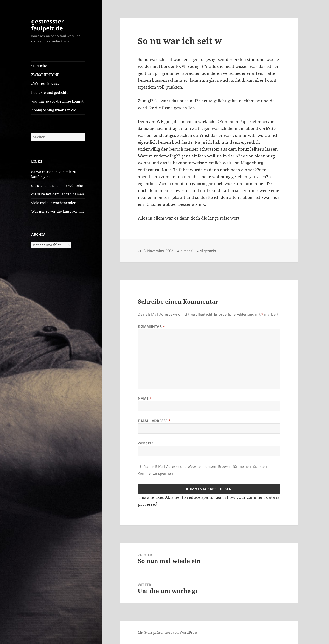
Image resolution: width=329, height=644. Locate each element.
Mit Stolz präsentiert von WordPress (168, 632)
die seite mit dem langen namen (58, 194)
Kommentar (151, 326)
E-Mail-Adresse (154, 421)
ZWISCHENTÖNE (45, 75)
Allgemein (208, 251)
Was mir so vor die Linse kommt (58, 211)
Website (146, 443)
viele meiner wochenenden (54, 203)
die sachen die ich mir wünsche (57, 186)
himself (186, 251)
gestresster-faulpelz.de (48, 25)
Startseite (39, 66)
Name (145, 398)
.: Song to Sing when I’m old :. (55, 110)
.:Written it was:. (45, 84)
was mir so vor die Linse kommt (57, 101)
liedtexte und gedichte (50, 92)
